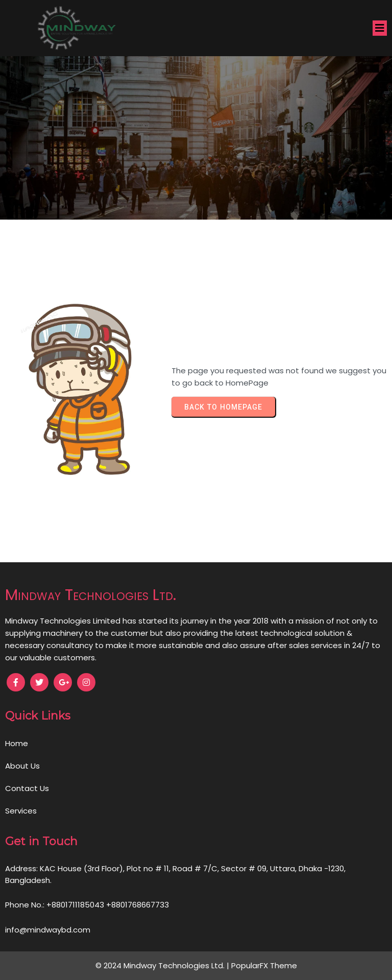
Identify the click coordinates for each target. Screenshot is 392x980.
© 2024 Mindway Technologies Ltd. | (163, 965)
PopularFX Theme (264, 965)
